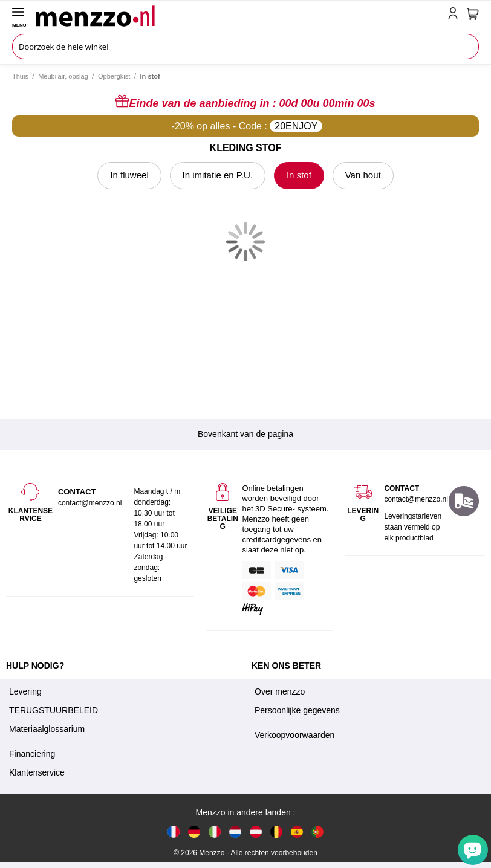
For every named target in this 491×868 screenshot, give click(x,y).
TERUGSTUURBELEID (54, 710)
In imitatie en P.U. (218, 175)
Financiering (32, 754)
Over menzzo (280, 691)
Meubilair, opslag (63, 76)
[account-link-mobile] (455, 16)
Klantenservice (37, 772)
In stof (299, 175)
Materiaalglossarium (47, 729)
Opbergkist (114, 76)
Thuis (20, 76)
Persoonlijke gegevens (297, 710)
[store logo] (239, 16)
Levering (25, 691)
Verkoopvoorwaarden (294, 735)
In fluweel (129, 175)
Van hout (363, 175)
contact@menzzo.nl (416, 499)
